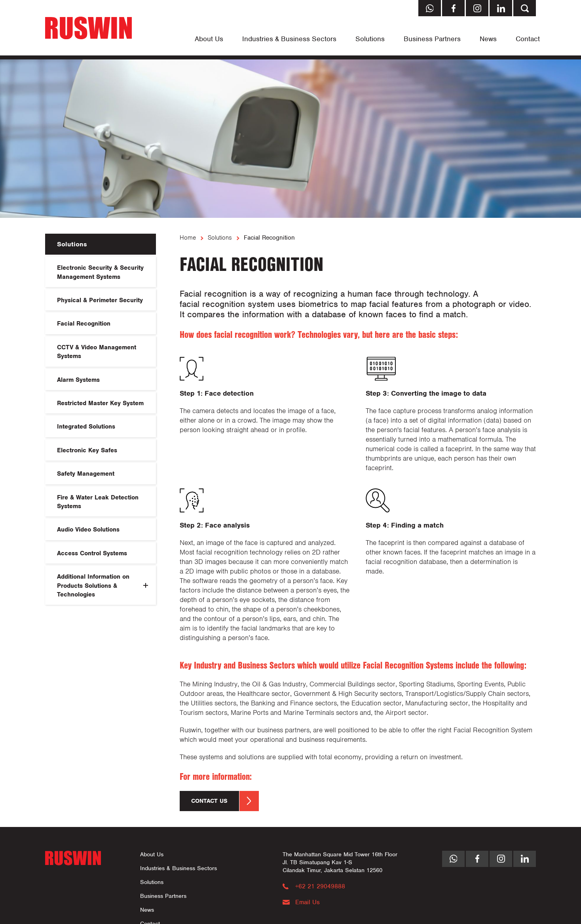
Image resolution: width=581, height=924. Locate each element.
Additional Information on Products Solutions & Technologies (93, 586)
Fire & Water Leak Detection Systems (98, 502)
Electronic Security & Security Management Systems (100, 272)
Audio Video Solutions (88, 530)
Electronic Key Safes (87, 450)
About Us (209, 39)
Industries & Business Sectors (289, 39)
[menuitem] (209, 39)
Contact (528, 39)
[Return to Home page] (88, 29)
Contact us (225, 801)
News (488, 39)
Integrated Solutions (86, 427)
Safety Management (86, 474)
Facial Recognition (84, 324)
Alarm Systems (78, 380)
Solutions (370, 39)
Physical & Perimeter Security (100, 300)
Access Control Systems (92, 553)
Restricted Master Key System (100, 403)
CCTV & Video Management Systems (97, 352)
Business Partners (432, 39)
